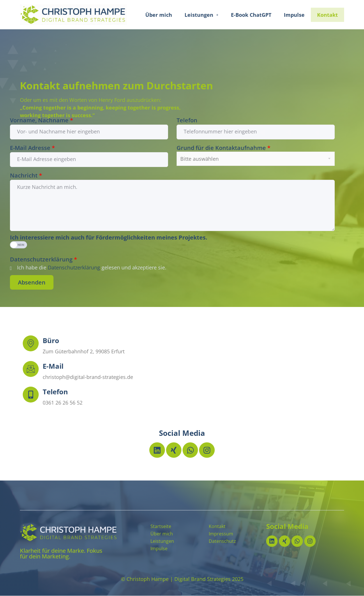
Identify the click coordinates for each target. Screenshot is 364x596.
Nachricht (26, 176)
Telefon (187, 120)
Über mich (159, 15)
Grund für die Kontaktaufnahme (224, 148)
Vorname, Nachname (42, 120)
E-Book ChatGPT (251, 15)
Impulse (294, 15)
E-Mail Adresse (32, 148)
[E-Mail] (31, 369)
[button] (201, 15)
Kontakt (327, 15)
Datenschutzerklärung (44, 259)
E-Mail (53, 366)
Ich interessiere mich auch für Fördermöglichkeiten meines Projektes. (109, 238)
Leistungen (201, 15)
